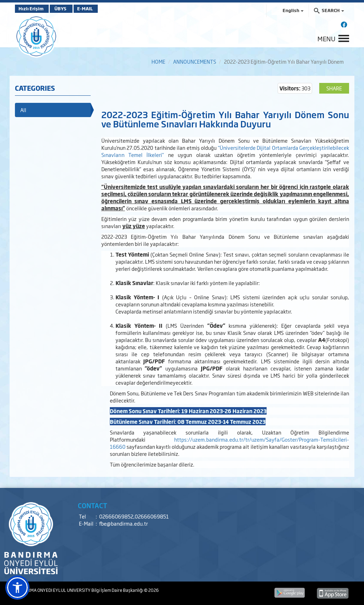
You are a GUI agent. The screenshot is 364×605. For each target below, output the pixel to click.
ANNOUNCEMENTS (195, 61)
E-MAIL (100, 9)
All (23, 110)
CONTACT (93, 505)
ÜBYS (67, 9)
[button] (17, 588)
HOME (158, 61)
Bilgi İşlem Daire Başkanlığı (118, 590)
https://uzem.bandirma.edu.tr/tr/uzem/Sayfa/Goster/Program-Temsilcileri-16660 (230, 443)
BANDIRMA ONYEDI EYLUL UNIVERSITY (53, 590)
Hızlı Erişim (33, 9)
